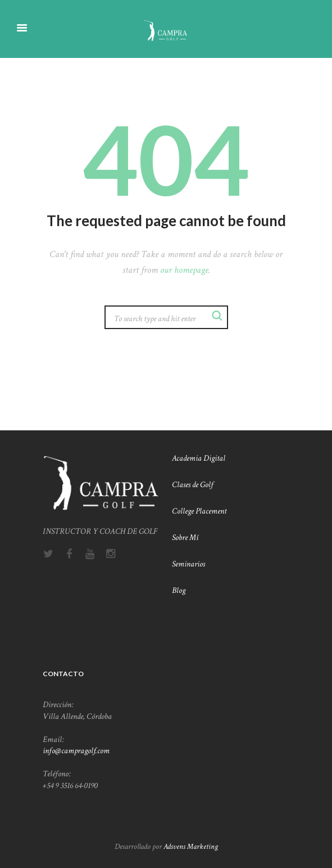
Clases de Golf (194, 484)
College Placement (200, 511)
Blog (179, 590)
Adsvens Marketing (191, 847)
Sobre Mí (186, 537)
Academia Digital (199, 458)
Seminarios (188, 564)
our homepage (184, 270)
